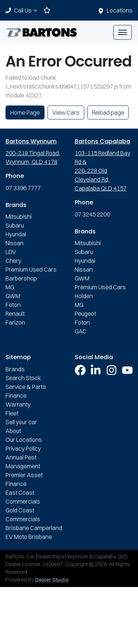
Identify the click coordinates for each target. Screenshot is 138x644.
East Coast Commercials (23, 497)
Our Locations (24, 440)
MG (10, 287)
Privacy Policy (23, 448)
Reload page (108, 112)
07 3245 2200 (92, 214)
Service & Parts (26, 387)
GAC (81, 331)
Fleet (12, 413)
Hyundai (16, 234)
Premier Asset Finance (24, 479)
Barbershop (21, 278)
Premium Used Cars (31, 269)
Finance (16, 396)
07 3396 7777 (23, 188)
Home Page (25, 112)
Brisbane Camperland (34, 528)
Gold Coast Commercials (23, 515)
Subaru (15, 225)
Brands (15, 369)
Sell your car (21, 422)
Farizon (15, 322)
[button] (123, 32)
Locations (120, 10)
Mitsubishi (19, 217)
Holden (84, 296)
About (13, 431)
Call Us (26, 10)
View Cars (66, 112)
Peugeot (85, 314)
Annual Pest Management (23, 462)
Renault (15, 314)
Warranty (18, 404)
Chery (13, 261)
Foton (13, 305)
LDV (11, 252)
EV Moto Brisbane (29, 537)
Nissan (15, 243)
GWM (13, 296)
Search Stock (23, 378)
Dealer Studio (52, 580)
